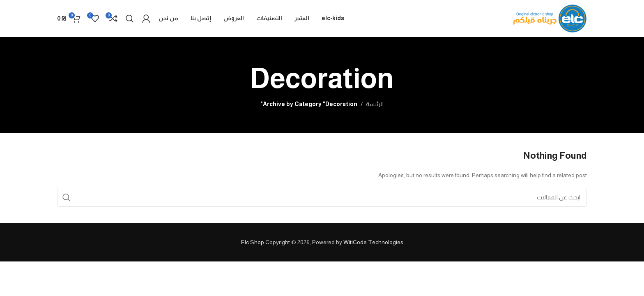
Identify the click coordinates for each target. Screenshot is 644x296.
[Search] (130, 18)
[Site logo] (550, 18)
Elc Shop (253, 242)
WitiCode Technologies (373, 242)
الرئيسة (375, 104)
